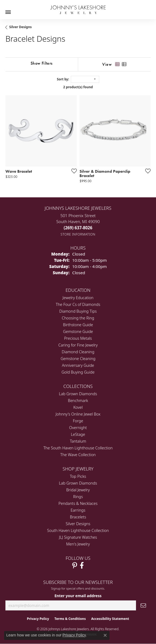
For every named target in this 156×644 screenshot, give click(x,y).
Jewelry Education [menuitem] (78, 298)
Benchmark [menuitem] (78, 401)
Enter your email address (78, 596)
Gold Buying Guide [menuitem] (78, 372)
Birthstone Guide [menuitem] (78, 325)
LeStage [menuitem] (78, 434)
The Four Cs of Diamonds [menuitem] (78, 304)
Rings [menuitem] (78, 497)
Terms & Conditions (70, 619)
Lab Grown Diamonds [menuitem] (78, 394)
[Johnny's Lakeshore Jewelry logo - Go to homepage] (78, 7)
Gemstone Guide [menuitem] (78, 331)
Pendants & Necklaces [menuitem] (78, 503)
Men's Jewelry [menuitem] (78, 544)
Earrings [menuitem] (78, 510)
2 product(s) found (78, 87)
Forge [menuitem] (78, 421)
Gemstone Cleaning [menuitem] (78, 359)
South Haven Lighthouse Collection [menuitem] (78, 530)
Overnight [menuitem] (78, 428)
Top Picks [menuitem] (78, 476)
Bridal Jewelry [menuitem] (78, 490)
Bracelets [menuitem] (78, 517)
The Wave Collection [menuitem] (78, 455)
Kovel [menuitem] (78, 407)
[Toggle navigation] (8, 12)
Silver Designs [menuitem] (78, 524)
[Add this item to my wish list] (72, 171)
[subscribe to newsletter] (143, 605)
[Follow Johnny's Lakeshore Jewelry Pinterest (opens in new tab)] (75, 565)
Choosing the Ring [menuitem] (78, 318)
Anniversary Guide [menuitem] (78, 365)
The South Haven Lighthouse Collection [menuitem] (78, 448)
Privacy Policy (38, 619)
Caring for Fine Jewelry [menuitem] (78, 345)
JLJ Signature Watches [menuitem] (78, 537)
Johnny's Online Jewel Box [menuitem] (78, 414)
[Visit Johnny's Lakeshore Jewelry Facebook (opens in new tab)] (82, 565)
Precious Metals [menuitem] (78, 338)
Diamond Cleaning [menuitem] (78, 352)
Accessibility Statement (110, 619)
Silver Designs (20, 27)
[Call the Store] (78, 228)
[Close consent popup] (105, 635)
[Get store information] (78, 234)
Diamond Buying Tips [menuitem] (78, 311)
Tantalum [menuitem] (78, 441)
